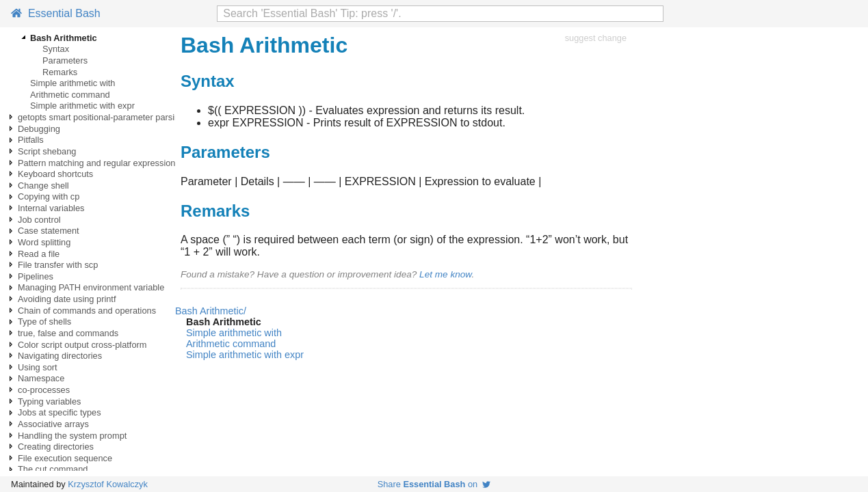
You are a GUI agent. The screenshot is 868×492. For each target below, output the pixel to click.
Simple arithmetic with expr (82, 106)
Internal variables (51, 208)
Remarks (60, 72)
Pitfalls (31, 140)
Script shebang (47, 151)
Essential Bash (56, 13)
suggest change (596, 38)
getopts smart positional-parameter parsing (101, 117)
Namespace (41, 378)
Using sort (38, 367)
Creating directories (56, 447)
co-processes (44, 390)
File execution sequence (65, 458)
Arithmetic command (70, 95)
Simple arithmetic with (73, 83)
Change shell (43, 186)
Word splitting (44, 242)
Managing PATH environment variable (91, 287)
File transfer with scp (58, 265)
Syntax (56, 49)
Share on (434, 484)
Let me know (445, 274)
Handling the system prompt (72, 436)
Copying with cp (49, 196)
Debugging (39, 129)
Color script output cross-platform (82, 345)
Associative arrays (53, 424)
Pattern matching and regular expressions (99, 163)
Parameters (65, 60)
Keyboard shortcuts (55, 174)
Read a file (39, 254)
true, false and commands (68, 333)
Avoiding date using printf (67, 299)
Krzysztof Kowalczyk (108, 484)
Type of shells (44, 322)
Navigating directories (60, 356)
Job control (39, 220)
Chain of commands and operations (87, 311)
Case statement (49, 231)
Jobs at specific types (60, 412)
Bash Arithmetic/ (211, 311)
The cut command (53, 469)
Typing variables (49, 401)
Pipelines (36, 276)
